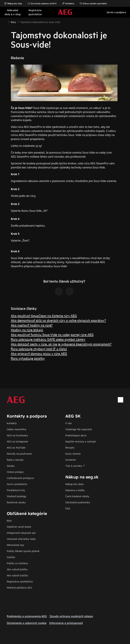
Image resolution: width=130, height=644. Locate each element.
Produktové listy (16, 490)
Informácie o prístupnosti (66, 623)
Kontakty (12, 423)
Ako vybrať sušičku (17, 575)
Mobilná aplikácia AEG (19, 587)
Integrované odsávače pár (21, 533)
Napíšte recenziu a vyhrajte (81, 441)
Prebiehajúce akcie (76, 435)
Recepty (70, 447)
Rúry (9, 520)
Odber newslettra (17, 429)
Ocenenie (71, 460)
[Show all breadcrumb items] (5, 22)
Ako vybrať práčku (17, 569)
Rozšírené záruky (16, 502)
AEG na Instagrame (17, 441)
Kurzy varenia (73, 453)
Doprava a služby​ (75, 490)
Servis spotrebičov (17, 484)
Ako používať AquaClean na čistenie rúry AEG (44, 315)
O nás (69, 423)
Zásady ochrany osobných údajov (71, 616)
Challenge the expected (79, 429)
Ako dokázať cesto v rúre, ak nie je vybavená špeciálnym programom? (61, 344)
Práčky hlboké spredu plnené (23, 551)
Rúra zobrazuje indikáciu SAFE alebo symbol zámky (48, 339)
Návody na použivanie (19, 453)
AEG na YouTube (16, 447)
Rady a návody (15, 460)
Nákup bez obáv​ (75, 484)
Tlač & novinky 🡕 (75, 466)
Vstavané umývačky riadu (21, 539)
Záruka (11, 466)
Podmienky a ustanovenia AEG (27, 616)
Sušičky (11, 557)
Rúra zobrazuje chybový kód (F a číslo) (39, 349)
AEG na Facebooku (17, 435)
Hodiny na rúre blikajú (27, 330)
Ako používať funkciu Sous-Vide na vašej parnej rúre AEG (52, 334)
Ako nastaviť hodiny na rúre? (32, 325)
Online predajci (15, 472)
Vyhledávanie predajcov (20, 478)
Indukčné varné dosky (19, 527)
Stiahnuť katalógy (17, 496)
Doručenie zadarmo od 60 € (42, 3)
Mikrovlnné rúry (15, 545)
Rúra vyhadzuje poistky (28, 358)
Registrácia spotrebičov (20, 581)
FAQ (68, 508)
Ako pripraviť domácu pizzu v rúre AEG (39, 353)
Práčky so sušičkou (17, 563)
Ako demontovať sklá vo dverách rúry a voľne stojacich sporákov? (58, 320)
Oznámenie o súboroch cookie (27, 623)
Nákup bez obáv (13, 3)
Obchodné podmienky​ (78, 502)
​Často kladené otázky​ (77, 496)
